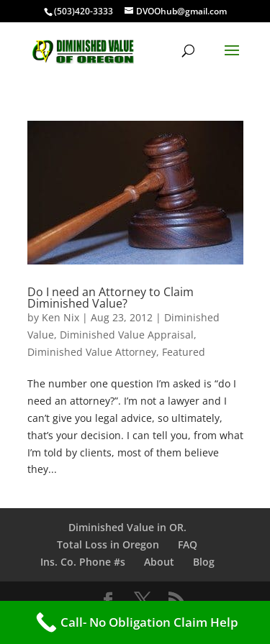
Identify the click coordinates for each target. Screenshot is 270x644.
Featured (184, 352)
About (159, 562)
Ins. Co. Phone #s (83, 562)
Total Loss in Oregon (108, 544)
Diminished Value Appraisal (127, 335)
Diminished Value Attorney (92, 352)
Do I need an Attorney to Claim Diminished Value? (111, 298)
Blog (204, 562)
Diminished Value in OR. (127, 527)
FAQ (188, 544)
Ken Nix (60, 317)
